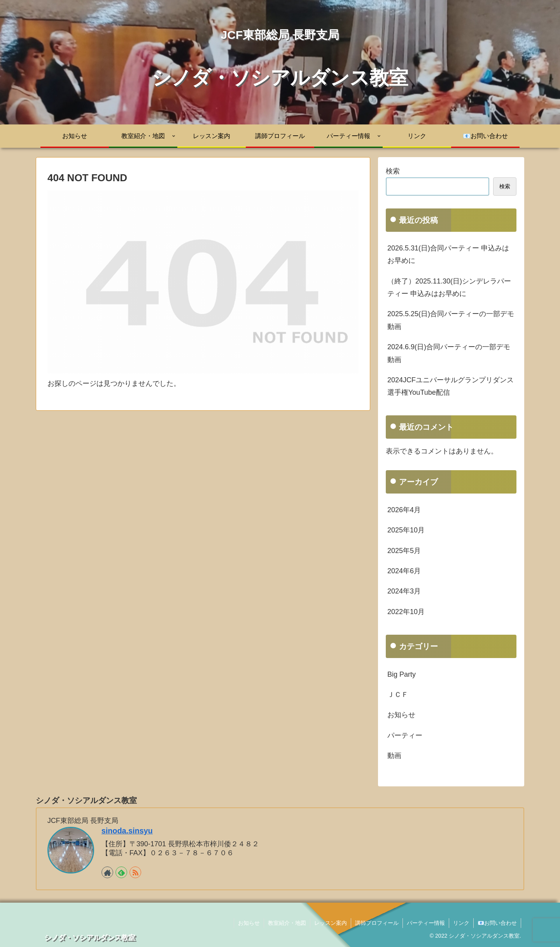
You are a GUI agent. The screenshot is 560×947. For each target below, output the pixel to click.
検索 (393, 171)
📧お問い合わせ (497, 923)
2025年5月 (404, 551)
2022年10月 (406, 612)
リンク (461, 923)
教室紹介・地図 (287, 923)
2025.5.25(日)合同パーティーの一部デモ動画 (451, 320)
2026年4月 (404, 510)
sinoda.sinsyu (127, 831)
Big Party (402, 674)
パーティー (405, 735)
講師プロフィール (377, 923)
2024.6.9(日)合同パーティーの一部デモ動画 (449, 353)
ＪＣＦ (398, 695)
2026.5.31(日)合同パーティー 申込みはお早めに (448, 254)
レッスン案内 (331, 923)
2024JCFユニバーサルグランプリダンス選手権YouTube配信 (451, 386)
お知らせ (401, 715)
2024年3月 (404, 591)
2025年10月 (406, 530)
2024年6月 (404, 571)
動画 (394, 756)
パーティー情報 (426, 923)
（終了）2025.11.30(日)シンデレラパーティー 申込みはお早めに (449, 287)
